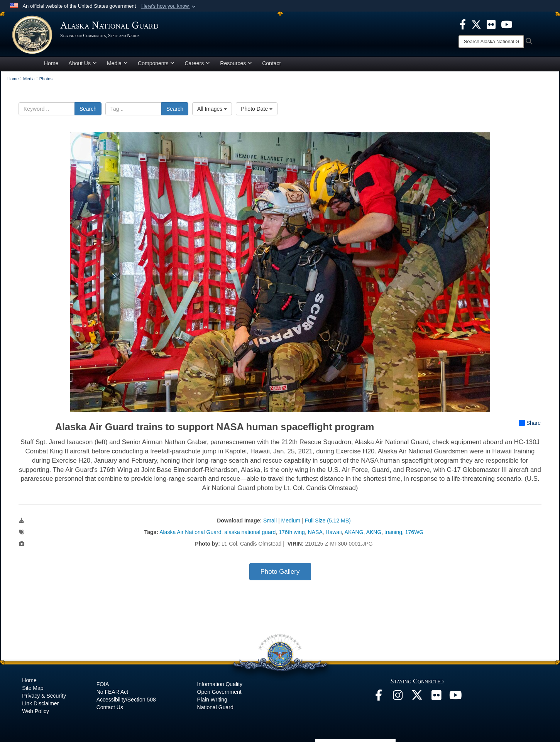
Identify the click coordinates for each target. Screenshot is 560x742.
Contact (271, 63)
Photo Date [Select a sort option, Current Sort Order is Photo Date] (257, 109)
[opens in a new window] (463, 24)
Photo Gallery (280, 572)
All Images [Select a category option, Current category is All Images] (212, 109)
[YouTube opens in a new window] (456, 697)
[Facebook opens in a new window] (379, 697)
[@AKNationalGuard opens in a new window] (417, 697)
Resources (236, 63)
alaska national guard (250, 532)
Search (88, 109)
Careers (197, 63)
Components (156, 63)
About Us (83, 63)
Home (51, 63)
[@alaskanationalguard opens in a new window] (398, 697)
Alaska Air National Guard (190, 532)
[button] (169, 6)
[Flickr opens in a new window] (436, 697)
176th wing (292, 532)
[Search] (491, 42)
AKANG (354, 532)
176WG (414, 532)
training (393, 532)
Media (117, 63)
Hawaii (334, 532)
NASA (315, 532)
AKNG (374, 532)
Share (530, 423)
